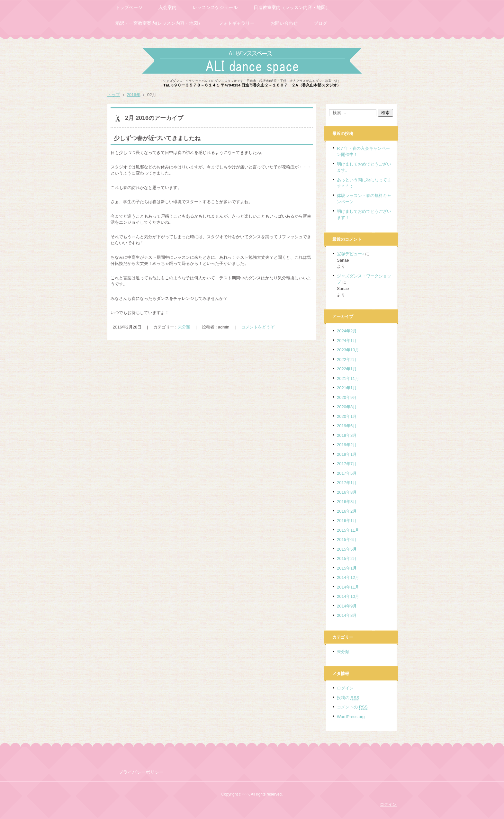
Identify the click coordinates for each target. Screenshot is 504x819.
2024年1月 (347, 341)
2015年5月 (347, 549)
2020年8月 (347, 407)
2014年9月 (347, 606)
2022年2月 (347, 360)
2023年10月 (348, 350)
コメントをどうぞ (258, 327)
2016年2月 (347, 511)
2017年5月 (347, 473)
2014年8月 (347, 615)
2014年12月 (348, 577)
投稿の (348, 698)
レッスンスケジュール (215, 7)
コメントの (352, 707)
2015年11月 (348, 530)
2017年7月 (347, 464)
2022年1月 (347, 369)
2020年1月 (347, 416)
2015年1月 (347, 568)
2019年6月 (347, 426)
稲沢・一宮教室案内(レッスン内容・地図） (159, 23)
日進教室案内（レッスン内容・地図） (292, 7)
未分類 (184, 327)
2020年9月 (347, 397)
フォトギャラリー (237, 23)
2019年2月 (347, 445)
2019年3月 (347, 435)
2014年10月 (348, 596)
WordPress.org (351, 717)
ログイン (345, 688)
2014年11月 (348, 587)
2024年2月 (347, 331)
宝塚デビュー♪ (351, 254)
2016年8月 (347, 492)
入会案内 (167, 7)
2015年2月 (347, 558)
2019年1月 (347, 454)
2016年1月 (347, 521)
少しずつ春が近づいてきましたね (157, 138)
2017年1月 (347, 483)
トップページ (129, 7)
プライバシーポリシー (141, 772)
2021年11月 (348, 378)
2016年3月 (347, 502)
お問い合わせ (284, 23)
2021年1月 (347, 388)
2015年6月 (347, 540)
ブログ (320, 23)
